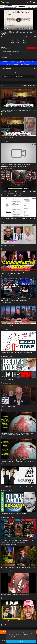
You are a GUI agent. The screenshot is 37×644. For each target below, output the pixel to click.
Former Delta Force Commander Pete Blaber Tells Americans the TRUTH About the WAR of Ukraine (18, 192)
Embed (18, 41)
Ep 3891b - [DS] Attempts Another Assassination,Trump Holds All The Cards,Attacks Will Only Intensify (17, 300)
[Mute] (30, 28)
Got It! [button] (21, 641)
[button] (30, 2)
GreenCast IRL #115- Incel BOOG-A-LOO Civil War (15, 594)
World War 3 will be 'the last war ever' (11, 138)
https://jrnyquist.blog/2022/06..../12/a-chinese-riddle (13, 54)
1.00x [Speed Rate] (22, 29)
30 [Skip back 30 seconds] (24, 28)
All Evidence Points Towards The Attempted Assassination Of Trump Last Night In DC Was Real (18, 273)
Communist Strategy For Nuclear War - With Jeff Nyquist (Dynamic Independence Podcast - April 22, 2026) (17, 434)
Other (17, 52)
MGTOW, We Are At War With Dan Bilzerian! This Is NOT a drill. (18, 218)
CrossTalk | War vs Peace (8, 245)
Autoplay (30, 86)
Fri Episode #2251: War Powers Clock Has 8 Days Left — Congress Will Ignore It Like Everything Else (17, 541)
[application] (18, 20)
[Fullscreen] (35, 28)
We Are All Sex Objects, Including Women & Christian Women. (18, 487)
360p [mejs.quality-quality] (32, 29)
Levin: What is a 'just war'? (8, 406)
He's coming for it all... (7, 621)
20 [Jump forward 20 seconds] (27, 28)
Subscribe (31, 48)
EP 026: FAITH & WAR (7, 379)
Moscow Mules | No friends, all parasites (12, 326)
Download (24, 41)
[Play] (2, 28)
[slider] (12, 28)
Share (12, 41)
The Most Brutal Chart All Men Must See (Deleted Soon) (17, 353)
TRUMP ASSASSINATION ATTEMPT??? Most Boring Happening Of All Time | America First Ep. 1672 (15, 165)
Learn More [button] (12, 637)
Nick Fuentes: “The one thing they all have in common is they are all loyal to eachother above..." (18, 568)
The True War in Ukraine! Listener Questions (13, 514)
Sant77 (3, 47)
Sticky (22, 86)
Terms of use (5, 640)
